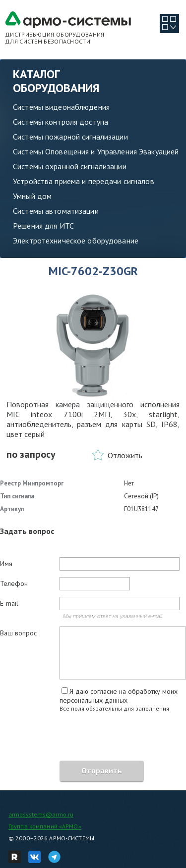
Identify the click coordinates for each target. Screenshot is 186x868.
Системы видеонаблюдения (61, 107)
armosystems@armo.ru (41, 814)
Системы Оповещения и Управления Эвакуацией (96, 151)
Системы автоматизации (56, 211)
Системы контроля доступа (61, 122)
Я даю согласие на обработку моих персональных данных (119, 696)
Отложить (125, 455)
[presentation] (75, 738)
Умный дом (32, 196)
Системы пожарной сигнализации (70, 137)
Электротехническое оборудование (76, 241)
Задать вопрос (27, 531)
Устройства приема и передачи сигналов (84, 181)
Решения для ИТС (43, 226)
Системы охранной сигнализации (70, 166)
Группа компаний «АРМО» (45, 826)
